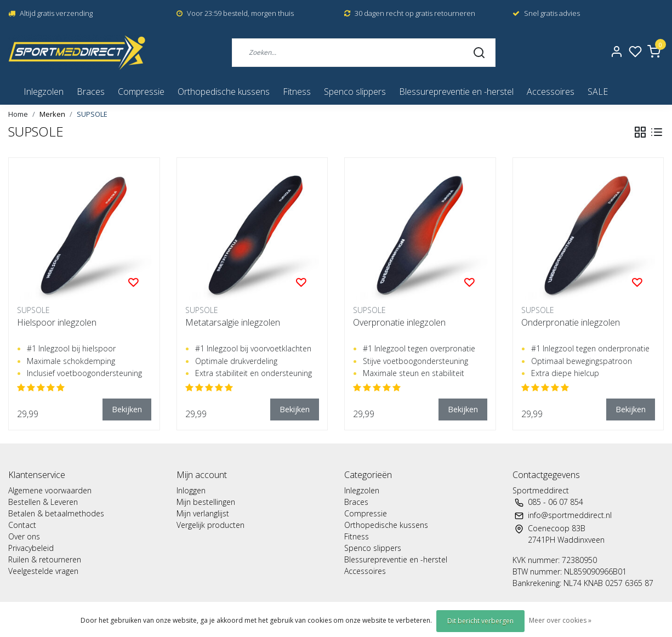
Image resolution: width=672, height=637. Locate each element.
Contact (22, 525)
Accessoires (551, 92)
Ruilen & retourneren (45, 559)
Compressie (141, 92)
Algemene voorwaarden (50, 490)
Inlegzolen (44, 92)
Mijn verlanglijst (203, 513)
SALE (598, 92)
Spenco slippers (355, 92)
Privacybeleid (31, 548)
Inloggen (191, 490)
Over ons (24, 536)
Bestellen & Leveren (43, 502)
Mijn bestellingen (206, 502)
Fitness (297, 92)
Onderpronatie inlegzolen (571, 322)
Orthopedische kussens (224, 92)
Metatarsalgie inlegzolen (233, 322)
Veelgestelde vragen (43, 571)
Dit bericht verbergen (480, 621)
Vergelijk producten (210, 525)
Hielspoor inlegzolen (57, 322)
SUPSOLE (92, 114)
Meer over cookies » (560, 620)
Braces (91, 92)
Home (18, 114)
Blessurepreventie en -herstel (456, 92)
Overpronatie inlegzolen (399, 322)
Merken (52, 114)
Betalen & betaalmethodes (56, 513)
